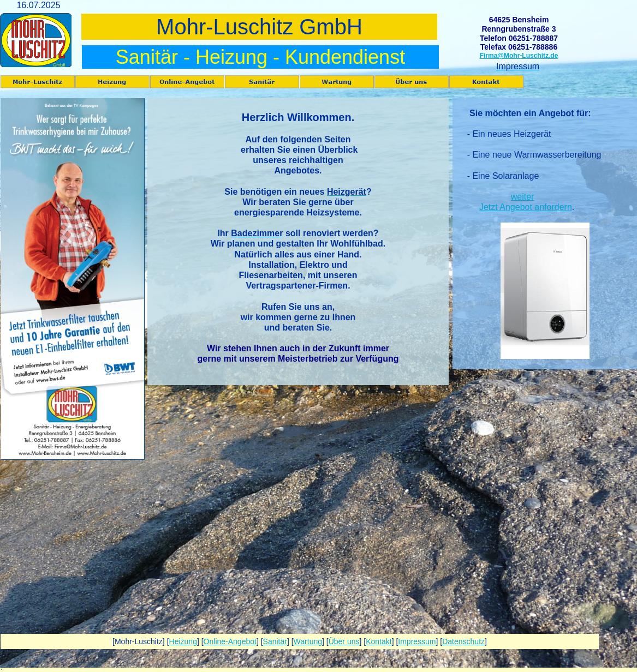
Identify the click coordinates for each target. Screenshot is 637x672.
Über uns (344, 641)
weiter (523, 197)
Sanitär (275, 641)
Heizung (183, 641)
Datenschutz (463, 641)
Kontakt (379, 641)
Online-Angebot (230, 641)
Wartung (308, 641)
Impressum (417, 641)
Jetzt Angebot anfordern (526, 207)
